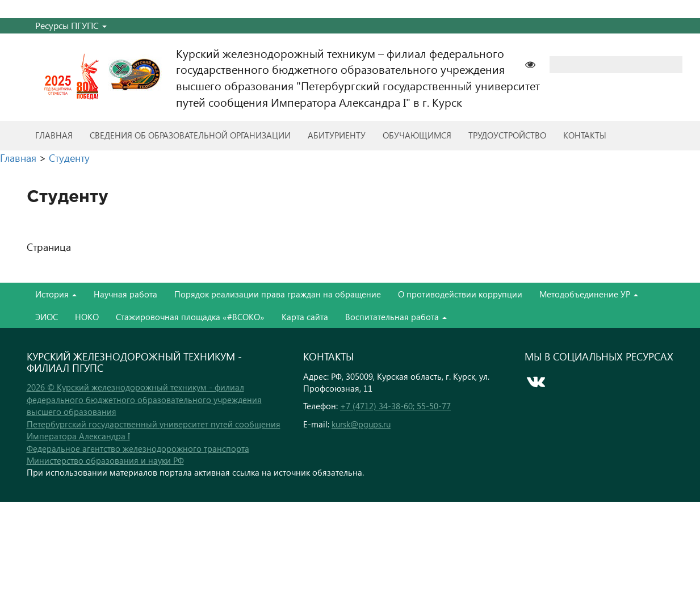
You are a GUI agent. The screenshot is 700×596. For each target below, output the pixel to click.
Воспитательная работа (396, 317)
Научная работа (125, 294)
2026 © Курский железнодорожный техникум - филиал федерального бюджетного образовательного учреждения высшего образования (144, 399)
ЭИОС (47, 317)
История (56, 294)
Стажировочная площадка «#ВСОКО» (190, 317)
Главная (54, 135)
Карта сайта (305, 317)
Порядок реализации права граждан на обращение (278, 294)
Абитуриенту (337, 135)
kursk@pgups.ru (361, 424)
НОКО (87, 317)
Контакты (585, 135)
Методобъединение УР (589, 294)
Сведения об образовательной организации (190, 135)
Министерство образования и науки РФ (105, 460)
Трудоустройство (507, 135)
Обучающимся (417, 135)
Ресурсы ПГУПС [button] (71, 25)
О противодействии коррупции (460, 294)
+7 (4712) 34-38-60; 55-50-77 (395, 406)
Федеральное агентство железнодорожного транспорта (138, 448)
